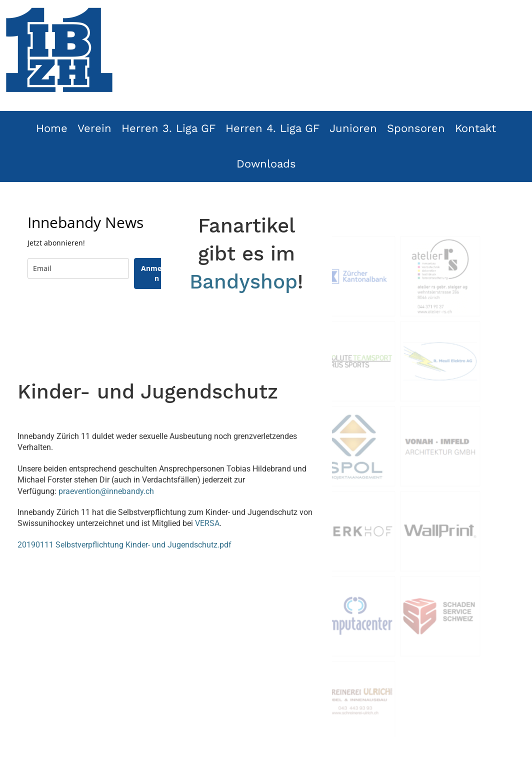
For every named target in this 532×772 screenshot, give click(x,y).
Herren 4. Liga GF (272, 128)
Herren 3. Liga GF (168, 128)
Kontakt (475, 128)
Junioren (353, 128)
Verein (94, 128)
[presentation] (103, 318)
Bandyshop (243, 282)
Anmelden (156, 273)
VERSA (207, 523)
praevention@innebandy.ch (106, 491)
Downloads (266, 164)
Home (52, 128)
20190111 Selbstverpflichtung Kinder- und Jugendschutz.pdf (124, 545)
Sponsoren (416, 128)
